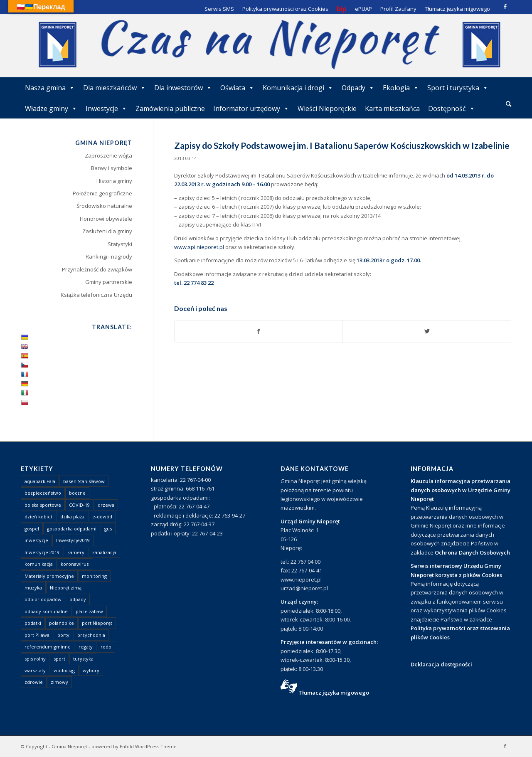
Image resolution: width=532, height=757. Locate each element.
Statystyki (120, 244)
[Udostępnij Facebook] (259, 331)
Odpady (358, 88)
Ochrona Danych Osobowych (472, 552)
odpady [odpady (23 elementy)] (78, 599)
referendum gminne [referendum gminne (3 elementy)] (48, 647)
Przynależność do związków (97, 269)
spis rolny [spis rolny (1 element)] (35, 659)
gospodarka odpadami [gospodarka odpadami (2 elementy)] (72, 529)
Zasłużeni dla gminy (107, 231)
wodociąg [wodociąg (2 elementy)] (64, 670)
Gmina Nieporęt (69, 746)
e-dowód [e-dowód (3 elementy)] (102, 517)
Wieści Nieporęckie (327, 108)
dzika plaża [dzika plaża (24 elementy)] (72, 517)
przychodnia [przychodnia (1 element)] (91, 635)
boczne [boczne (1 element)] (77, 493)
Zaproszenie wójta (108, 155)
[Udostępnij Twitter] (427, 331)
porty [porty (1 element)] (63, 635)
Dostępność (452, 108)
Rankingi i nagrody (109, 256)
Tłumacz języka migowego (334, 693)
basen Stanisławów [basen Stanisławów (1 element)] (84, 481)
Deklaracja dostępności (441, 664)
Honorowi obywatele (106, 219)
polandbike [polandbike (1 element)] (62, 623)
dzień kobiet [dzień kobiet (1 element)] (38, 517)
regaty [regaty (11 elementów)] (86, 647)
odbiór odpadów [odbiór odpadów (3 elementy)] (43, 599)
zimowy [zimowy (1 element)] (59, 682)
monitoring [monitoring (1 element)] (94, 576)
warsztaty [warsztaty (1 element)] (35, 670)
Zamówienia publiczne (170, 108)
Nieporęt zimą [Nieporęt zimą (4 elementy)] (66, 588)
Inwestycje (106, 108)
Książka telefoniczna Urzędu (96, 295)
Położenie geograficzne (102, 193)
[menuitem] (509, 104)
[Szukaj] (509, 104)
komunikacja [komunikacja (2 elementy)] (39, 564)
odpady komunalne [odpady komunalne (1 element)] (46, 611)
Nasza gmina (50, 88)
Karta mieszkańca (392, 108)
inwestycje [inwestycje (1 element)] (36, 540)
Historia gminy (114, 181)
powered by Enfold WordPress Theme (134, 746)
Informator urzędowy (251, 108)
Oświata (237, 88)
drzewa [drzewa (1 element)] (106, 505)
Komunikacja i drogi (298, 88)
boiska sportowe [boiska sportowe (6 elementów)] (43, 505)
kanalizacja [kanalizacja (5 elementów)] (104, 552)
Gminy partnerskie (109, 282)
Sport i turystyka (458, 88)
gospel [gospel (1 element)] (32, 529)
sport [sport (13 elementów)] (59, 659)
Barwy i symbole (112, 168)
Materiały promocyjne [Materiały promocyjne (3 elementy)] (49, 576)
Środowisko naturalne (104, 206)
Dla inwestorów (183, 88)
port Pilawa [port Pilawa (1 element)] (37, 635)
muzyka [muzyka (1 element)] (33, 588)
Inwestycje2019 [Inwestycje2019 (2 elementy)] (73, 540)
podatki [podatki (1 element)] (33, 623)
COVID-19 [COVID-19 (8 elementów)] (79, 505)
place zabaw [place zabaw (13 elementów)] (89, 611)
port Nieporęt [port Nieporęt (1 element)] (97, 623)
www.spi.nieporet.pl (199, 247)
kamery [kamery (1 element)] (76, 552)
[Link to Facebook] (505, 6)
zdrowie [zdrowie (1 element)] (34, 682)
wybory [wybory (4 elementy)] (91, 670)
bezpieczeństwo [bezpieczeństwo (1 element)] (43, 493)
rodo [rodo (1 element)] (106, 647)
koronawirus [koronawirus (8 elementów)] (75, 564)
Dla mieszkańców (115, 88)
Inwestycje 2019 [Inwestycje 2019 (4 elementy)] (42, 552)
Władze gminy (51, 108)
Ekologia (401, 88)
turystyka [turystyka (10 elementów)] (83, 659)
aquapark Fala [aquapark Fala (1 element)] (40, 481)
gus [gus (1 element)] (108, 529)
